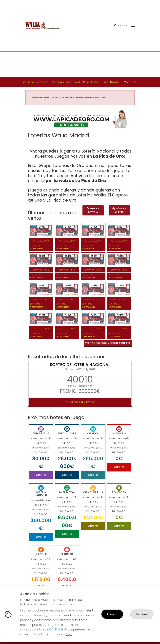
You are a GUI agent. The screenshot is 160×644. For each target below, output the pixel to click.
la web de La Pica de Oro (80, 181)
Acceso (120, 25)
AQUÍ (69, 634)
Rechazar (142, 614)
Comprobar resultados (80, 402)
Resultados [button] (111, 82)
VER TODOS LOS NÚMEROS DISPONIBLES (108, 343)
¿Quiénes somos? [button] (35, 82)
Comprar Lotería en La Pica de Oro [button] (75, 82)
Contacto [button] (130, 82)
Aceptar (112, 614)
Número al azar (119, 210)
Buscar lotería (93, 210)
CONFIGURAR (58, 629)
